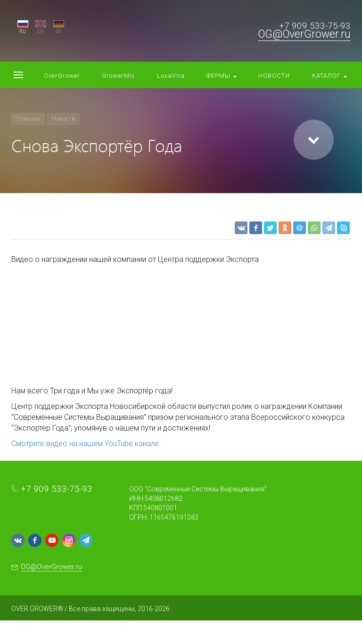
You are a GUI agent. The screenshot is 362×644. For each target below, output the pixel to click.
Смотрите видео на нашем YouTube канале (85, 444)
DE (58, 31)
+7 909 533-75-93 (315, 26)
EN (41, 31)
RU (23, 31)
